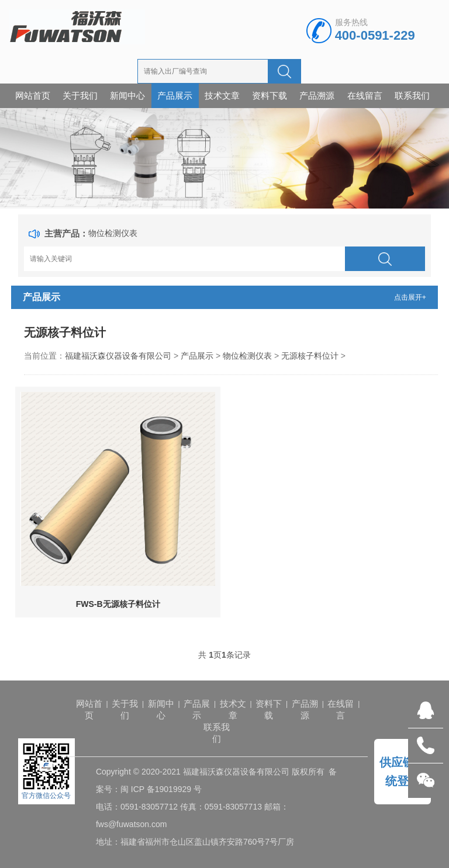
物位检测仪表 (113, 233)
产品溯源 (317, 96)
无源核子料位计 (310, 356)
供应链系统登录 (403, 772)
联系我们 (412, 96)
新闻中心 (127, 96)
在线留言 (365, 96)
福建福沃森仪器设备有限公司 (118, 356)
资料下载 (270, 96)
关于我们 (80, 96)
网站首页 (33, 96)
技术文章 (222, 96)
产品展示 (175, 96)
